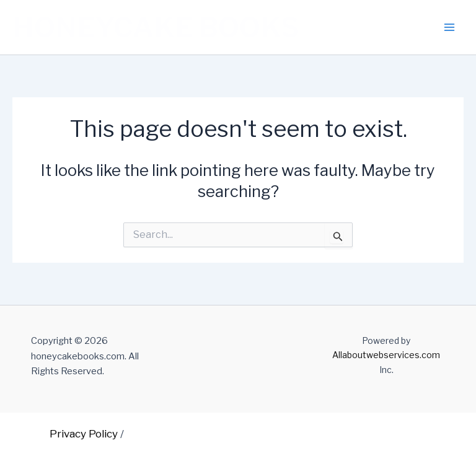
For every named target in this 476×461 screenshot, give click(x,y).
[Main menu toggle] (450, 27)
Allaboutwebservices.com (386, 355)
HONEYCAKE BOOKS (156, 27)
